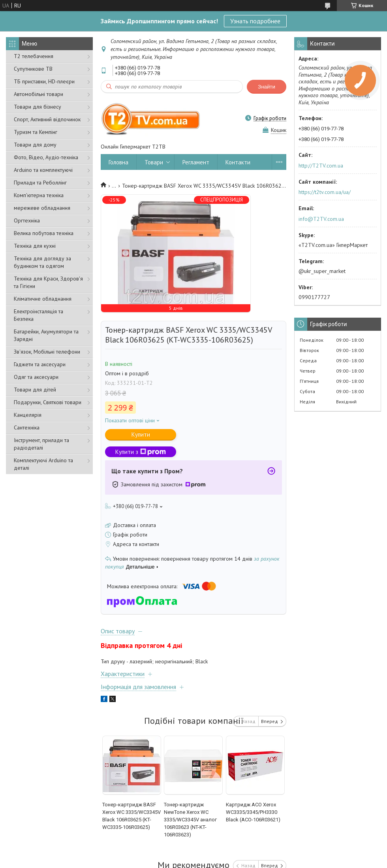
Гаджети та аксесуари (40, 364)
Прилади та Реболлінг (40, 183)
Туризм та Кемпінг (36, 132)
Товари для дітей (35, 390)
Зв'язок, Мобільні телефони (47, 352)
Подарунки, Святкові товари (48, 402)
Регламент (196, 162)
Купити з (141, 452)
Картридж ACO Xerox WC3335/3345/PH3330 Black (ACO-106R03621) (253, 812)
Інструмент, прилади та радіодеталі (41, 444)
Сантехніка (27, 427)
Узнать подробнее (255, 21)
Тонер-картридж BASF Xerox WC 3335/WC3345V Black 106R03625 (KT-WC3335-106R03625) (132, 816)
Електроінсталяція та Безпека (39, 315)
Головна (118, 162)
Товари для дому (35, 145)
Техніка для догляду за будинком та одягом (42, 262)
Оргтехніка (27, 220)
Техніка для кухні (35, 246)
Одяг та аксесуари (36, 377)
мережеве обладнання (42, 208)
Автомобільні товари (39, 94)
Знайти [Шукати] (267, 87)
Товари (154, 162)
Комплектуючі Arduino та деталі (43, 464)
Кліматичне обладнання (43, 299)
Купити (141, 434)
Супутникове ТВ (33, 69)
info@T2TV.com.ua (321, 219)
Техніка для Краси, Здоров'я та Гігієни (48, 282)
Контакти (238, 162)
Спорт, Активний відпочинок (47, 119)
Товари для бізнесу (38, 107)
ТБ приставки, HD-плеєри (44, 81)
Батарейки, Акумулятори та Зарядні (46, 335)
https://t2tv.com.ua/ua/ (325, 192)
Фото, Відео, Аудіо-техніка (46, 157)
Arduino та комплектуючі (43, 170)
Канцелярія (28, 415)
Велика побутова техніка (44, 233)
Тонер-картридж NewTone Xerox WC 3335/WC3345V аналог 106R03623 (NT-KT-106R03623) (190, 820)
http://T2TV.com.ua (321, 166)
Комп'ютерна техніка (39, 195)
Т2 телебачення (34, 56)
